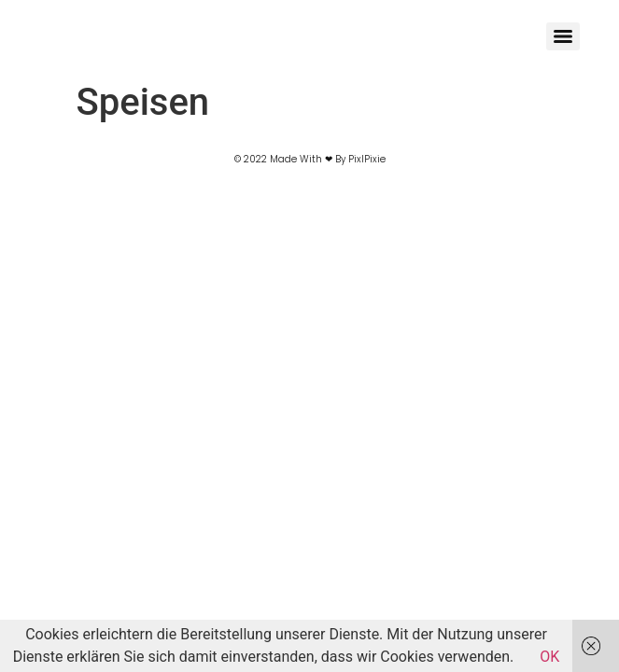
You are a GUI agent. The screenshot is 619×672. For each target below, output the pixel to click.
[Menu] (563, 36)
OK (549, 657)
